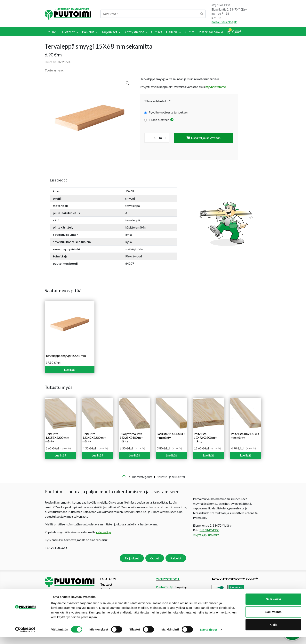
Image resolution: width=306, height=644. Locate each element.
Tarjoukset (132, 558)
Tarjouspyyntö (110, 594)
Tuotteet (106, 584)
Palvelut (176, 558)
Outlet (155, 558)
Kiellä (273, 631)
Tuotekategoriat (142, 477)
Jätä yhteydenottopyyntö (235, 579)
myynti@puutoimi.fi (206, 535)
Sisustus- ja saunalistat (171, 477)
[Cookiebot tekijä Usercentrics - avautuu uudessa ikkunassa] (25, 636)
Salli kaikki (274, 606)
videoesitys (104, 532)
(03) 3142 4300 (221, 5)
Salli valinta (274, 619)
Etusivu (124, 477)
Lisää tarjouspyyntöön (206, 138)
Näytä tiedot (209, 636)
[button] (127, 83)
